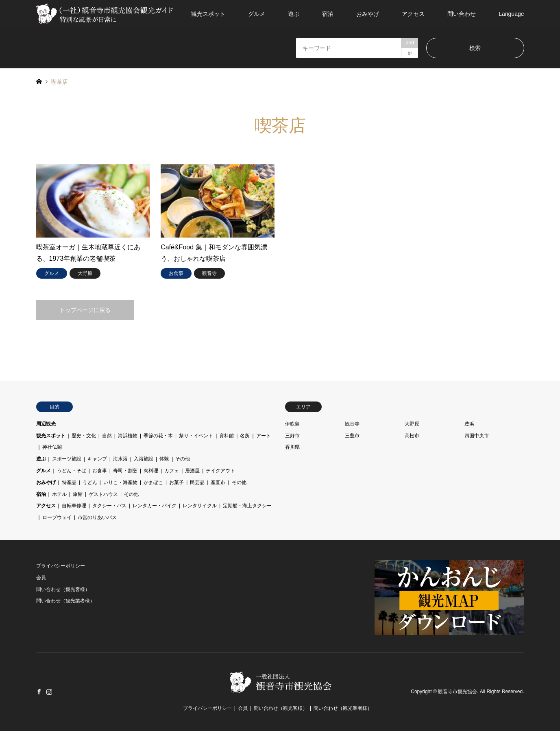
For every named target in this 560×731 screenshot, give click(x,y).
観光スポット (208, 14)
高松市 (412, 436)
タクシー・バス (109, 506)
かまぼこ (153, 482)
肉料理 (151, 471)
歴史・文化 (84, 436)
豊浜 (469, 424)
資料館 (227, 436)
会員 (41, 578)
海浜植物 (128, 436)
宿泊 (328, 14)
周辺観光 (46, 424)
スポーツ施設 (67, 459)
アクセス (413, 14)
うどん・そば (72, 471)
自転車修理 (74, 506)
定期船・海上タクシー (247, 506)
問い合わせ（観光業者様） (65, 601)
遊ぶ (294, 14)
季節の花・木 (158, 436)
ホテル (59, 494)
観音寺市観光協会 (458, 692)
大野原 (412, 424)
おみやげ (368, 14)
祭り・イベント (196, 436)
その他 (183, 459)
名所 (245, 436)
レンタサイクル (200, 506)
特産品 (69, 482)
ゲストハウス (103, 494)
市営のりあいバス (97, 517)
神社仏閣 (52, 447)
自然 (107, 436)
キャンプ (97, 459)
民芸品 (197, 482)
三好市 (292, 436)
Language (511, 14)
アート (264, 436)
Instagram (49, 692)
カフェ (172, 471)
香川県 (292, 447)
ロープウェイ (57, 517)
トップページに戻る (85, 310)
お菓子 (176, 482)
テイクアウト (220, 471)
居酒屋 (192, 471)
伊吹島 (292, 424)
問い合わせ (462, 14)
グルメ (257, 14)
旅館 (78, 494)
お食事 (100, 471)
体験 (164, 459)
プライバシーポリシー (61, 566)
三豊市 (352, 436)
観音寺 (352, 424)
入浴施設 (144, 459)
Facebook (39, 692)
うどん (90, 482)
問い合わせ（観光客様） (63, 589)
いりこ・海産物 (120, 482)
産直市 (218, 482)
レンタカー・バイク (155, 506)
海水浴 (120, 459)
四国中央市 (477, 436)
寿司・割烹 (125, 471)
